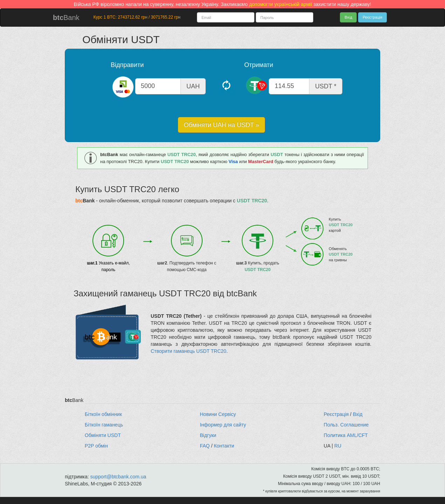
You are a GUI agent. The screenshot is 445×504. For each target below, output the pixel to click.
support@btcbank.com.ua (118, 477)
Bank (66, 18)
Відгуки (208, 435)
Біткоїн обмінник (103, 414)
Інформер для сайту (223, 425)
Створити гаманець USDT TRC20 (189, 351)
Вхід (348, 17)
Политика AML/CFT (346, 435)
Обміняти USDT (103, 435)
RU (338, 446)
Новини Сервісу (218, 414)
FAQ (205, 446)
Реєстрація (372, 17)
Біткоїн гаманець (104, 425)
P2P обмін (96, 446)
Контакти (224, 446)
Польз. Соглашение (346, 425)
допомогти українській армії (281, 4)
